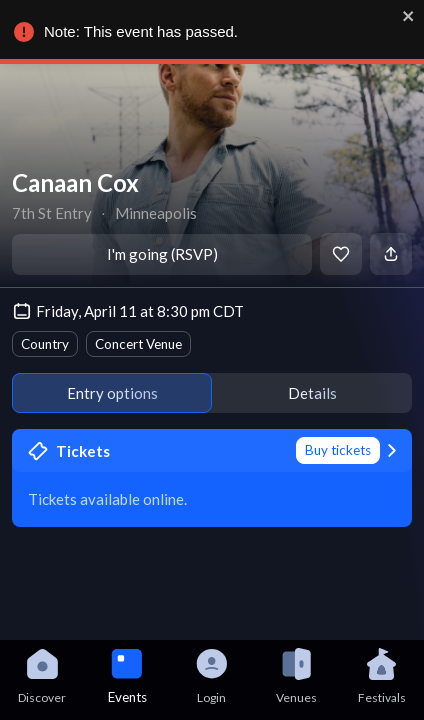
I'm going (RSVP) (162, 254)
